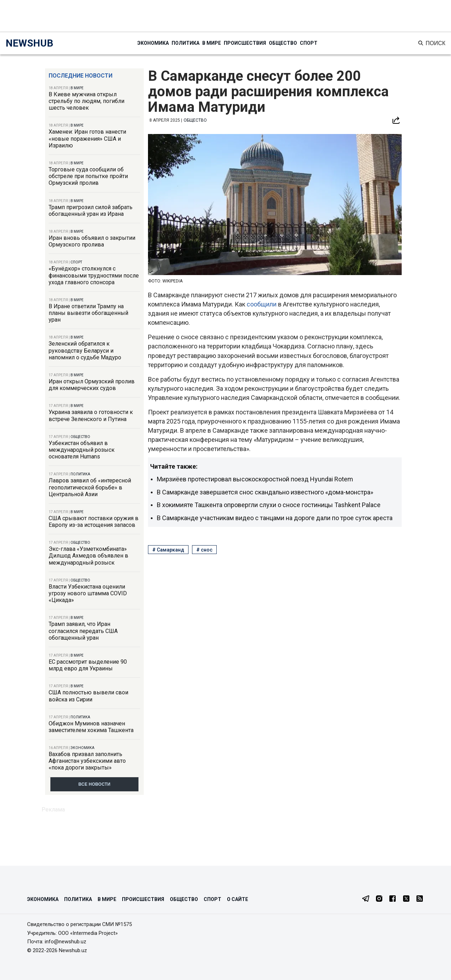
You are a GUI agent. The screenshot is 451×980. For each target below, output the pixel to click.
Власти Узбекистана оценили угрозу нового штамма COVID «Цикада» (88, 593)
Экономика (153, 43)
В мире (212, 43)
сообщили (262, 304)
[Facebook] (393, 899)
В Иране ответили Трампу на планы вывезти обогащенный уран (88, 313)
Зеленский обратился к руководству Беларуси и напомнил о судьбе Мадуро (85, 350)
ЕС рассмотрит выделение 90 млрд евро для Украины (88, 665)
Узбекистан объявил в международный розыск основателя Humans (82, 450)
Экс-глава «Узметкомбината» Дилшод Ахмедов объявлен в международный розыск (88, 556)
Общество (283, 43)
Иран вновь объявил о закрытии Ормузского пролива (92, 241)
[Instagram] (379, 899)
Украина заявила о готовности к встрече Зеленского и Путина (91, 415)
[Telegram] (366, 899)
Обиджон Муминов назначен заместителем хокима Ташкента (91, 727)
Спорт (309, 43)
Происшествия (245, 43)
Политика (186, 43)
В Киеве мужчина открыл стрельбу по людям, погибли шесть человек (87, 101)
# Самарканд (168, 550)
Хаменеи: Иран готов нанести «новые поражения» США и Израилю (87, 138)
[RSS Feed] (420, 899)
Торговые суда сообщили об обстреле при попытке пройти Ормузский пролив (88, 176)
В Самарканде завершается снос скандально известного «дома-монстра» (265, 492)
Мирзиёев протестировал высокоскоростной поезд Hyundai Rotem (255, 479)
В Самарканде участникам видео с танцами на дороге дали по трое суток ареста (275, 518)
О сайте (237, 899)
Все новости (95, 784)
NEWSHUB (29, 43)
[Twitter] (406, 899)
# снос (204, 550)
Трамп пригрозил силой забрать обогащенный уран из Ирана (91, 211)
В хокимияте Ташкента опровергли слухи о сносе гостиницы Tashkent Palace (269, 505)
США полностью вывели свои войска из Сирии (88, 696)
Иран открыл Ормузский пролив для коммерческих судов (92, 385)
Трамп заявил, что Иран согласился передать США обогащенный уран (83, 631)
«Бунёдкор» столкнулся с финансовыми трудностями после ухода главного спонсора (94, 275)
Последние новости (81, 76)
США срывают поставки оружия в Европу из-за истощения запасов (94, 522)
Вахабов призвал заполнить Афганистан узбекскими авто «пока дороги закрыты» (87, 761)
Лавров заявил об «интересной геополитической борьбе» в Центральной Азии (90, 487)
